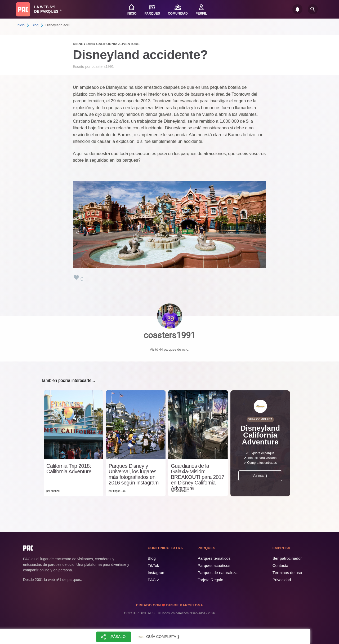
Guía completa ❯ (158, 637)
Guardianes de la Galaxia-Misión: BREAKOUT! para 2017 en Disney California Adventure (198, 477)
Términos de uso (287, 573)
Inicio (21, 25)
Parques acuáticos (214, 565)
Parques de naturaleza (218, 573)
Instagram (157, 573)
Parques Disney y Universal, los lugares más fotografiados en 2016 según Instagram (134, 474)
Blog (35, 25)
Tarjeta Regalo (210, 580)
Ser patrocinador (287, 558)
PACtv (153, 580)
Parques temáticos (214, 558)
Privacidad (282, 580)
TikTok (153, 565)
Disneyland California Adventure (106, 44)
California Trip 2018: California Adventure (69, 469)
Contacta (280, 565)
